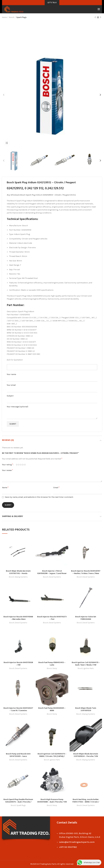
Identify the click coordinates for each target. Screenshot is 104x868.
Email (56, 487)
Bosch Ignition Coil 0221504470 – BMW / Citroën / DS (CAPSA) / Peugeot (52, 756)
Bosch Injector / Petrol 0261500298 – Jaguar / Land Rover (52, 572)
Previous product (95, 17)
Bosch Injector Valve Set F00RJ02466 (86, 618)
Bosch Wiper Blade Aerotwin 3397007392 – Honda (18, 572)
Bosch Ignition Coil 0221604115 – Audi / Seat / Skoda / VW (86, 664)
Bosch (12, 17)
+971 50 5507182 (68, 847)
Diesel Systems (55, 577)
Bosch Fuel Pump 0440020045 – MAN (52, 709)
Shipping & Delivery (13, 516)
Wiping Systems (21, 577)
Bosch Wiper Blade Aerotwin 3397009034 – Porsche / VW (86, 755)
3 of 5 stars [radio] (21, 465)
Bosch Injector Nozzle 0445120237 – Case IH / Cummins (18, 709)
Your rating (8, 464)
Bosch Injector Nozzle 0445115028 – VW (18, 664)
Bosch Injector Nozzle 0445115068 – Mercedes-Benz (18, 618)
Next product (101, 17)
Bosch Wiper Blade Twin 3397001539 (86, 709)
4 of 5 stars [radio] (23, 465)
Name (5, 487)
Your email (52, 387)
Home (4, 17)
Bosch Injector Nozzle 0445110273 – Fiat (52, 618)
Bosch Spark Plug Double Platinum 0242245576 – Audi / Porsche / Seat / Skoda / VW (18, 802)
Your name (52, 377)
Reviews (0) (8, 440)
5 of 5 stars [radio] (25, 465)
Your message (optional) (52, 410)
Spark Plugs (21, 17)
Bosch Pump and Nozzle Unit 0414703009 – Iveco (18, 755)
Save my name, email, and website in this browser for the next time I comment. (39, 497)
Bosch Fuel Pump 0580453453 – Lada (52, 664)
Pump (55, 668)
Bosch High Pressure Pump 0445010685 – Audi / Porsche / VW (52, 801)
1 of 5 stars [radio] (17, 465)
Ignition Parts (89, 668)
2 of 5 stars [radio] (19, 465)
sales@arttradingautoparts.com (77, 842)
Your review (8, 470)
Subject (52, 398)
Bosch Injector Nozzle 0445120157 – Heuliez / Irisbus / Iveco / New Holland (86, 573)
